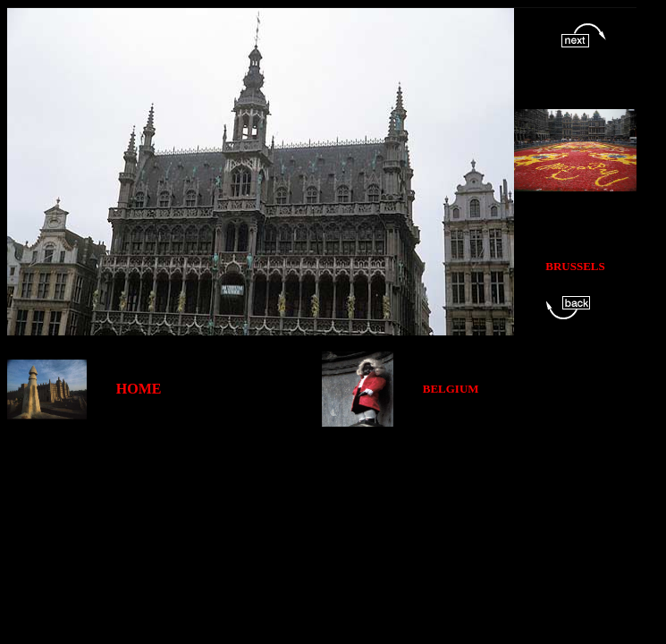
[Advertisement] (333, 467)
